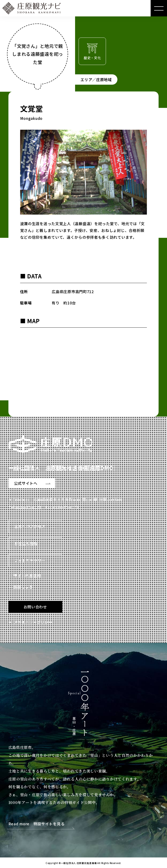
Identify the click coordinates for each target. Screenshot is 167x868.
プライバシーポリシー (33, 622)
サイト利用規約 (27, 576)
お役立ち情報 (26, 543)
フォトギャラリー (30, 560)
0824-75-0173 (29, 507)
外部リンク (23, 587)
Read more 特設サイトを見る (37, 824)
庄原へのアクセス (30, 526)
